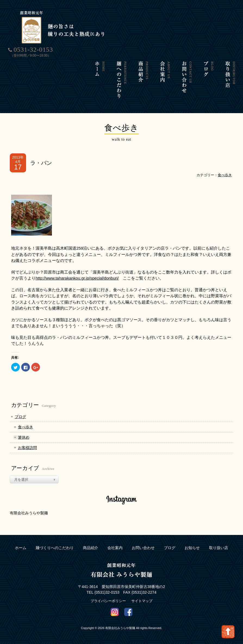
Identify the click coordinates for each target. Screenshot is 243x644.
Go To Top (228, 632)
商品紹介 (91, 548)
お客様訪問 (27, 448)
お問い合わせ (143, 548)
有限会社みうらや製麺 (29, 513)
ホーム (21, 548)
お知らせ (192, 548)
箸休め (24, 437)
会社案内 (115, 548)
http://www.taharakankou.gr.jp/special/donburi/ (77, 278)
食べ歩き (225, 175)
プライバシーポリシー (108, 601)
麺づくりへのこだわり (55, 548)
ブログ (20, 417)
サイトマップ (142, 601)
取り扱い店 (219, 548)
